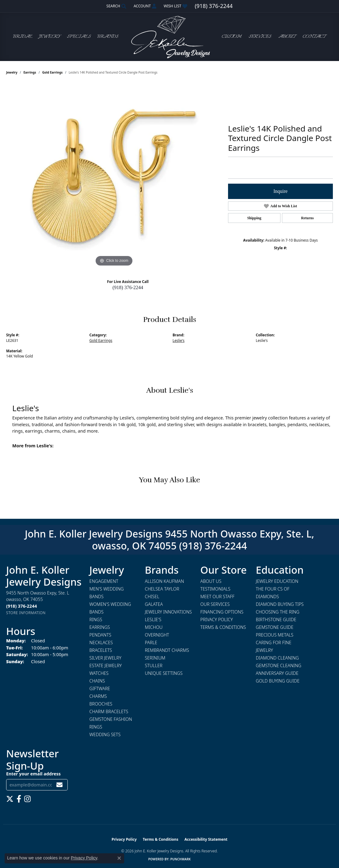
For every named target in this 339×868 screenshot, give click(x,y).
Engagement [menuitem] (104, 581)
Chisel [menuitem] (152, 597)
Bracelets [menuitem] (101, 650)
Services (260, 37)
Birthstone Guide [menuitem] (276, 619)
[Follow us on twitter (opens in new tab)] (10, 799)
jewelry (12, 72)
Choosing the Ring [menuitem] (278, 612)
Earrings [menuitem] (100, 627)
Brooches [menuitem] (101, 704)
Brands (108, 37)
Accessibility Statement (206, 839)
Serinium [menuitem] (155, 658)
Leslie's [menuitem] (153, 619)
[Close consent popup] (119, 858)
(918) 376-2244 (128, 287)
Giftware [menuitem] (100, 688)
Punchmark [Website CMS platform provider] (181, 859)
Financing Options (222, 612)
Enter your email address (33, 774)
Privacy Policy (217, 619)
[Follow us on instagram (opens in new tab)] (27, 799)
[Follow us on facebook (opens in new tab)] (19, 799)
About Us (211, 581)
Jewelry (50, 37)
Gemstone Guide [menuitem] (275, 627)
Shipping (254, 218)
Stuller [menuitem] (154, 665)
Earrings (30, 72)
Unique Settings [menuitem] (164, 673)
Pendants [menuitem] (101, 635)
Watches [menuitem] (99, 673)
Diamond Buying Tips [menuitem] (280, 604)
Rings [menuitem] (96, 619)
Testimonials (215, 589)
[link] (213, 6)
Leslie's (179, 340)
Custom (231, 37)
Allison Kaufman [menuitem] (165, 581)
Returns (307, 218)
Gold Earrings (53, 72)
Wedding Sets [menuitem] (105, 734)
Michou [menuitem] (154, 627)
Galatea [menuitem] (154, 604)
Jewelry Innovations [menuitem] (168, 612)
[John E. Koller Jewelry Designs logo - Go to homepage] (169, 37)
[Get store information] (26, 613)
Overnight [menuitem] (157, 635)
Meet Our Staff (217, 597)
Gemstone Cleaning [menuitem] (279, 665)
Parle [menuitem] (151, 642)
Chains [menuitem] (97, 681)
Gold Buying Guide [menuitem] (278, 681)
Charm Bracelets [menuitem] (109, 711)
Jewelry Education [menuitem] (277, 581)
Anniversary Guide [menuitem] (277, 673)
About (287, 37)
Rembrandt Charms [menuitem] (167, 650)
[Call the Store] (21, 606)
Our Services (215, 604)
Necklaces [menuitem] (101, 642)
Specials (79, 37)
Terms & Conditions (223, 627)
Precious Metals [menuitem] (275, 635)
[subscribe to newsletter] (59, 785)
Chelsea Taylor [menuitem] (162, 589)
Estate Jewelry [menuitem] (106, 665)
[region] (114, 176)
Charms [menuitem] (98, 696)
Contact (314, 37)
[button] (116, 6)
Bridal (23, 37)
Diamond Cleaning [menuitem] (277, 658)
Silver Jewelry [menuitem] (105, 658)
